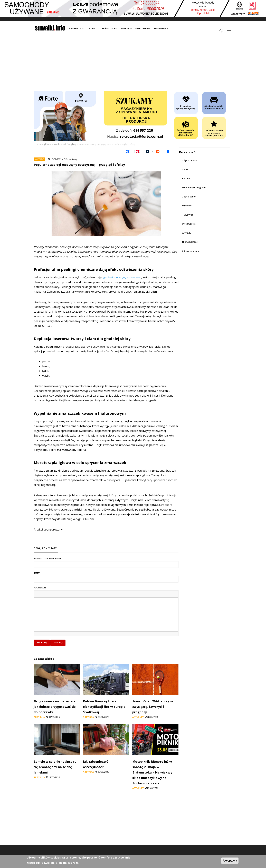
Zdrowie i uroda (190, 251)
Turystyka (188, 215)
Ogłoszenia (110, 28)
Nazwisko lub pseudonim (47, 559)
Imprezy (93, 28)
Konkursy (126, 28)
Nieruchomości (190, 242)
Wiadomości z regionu (194, 188)
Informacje (161, 28)
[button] (38, 594)
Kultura (186, 179)
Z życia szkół (189, 197)
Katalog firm (143, 28)
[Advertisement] (133, 65)
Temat (37, 573)
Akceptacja (230, 861)
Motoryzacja (189, 224)
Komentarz (40, 588)
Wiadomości (77, 28)
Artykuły (72, 144)
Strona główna (44, 144)
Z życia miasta (190, 160)
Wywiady (187, 206)
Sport (185, 169)
